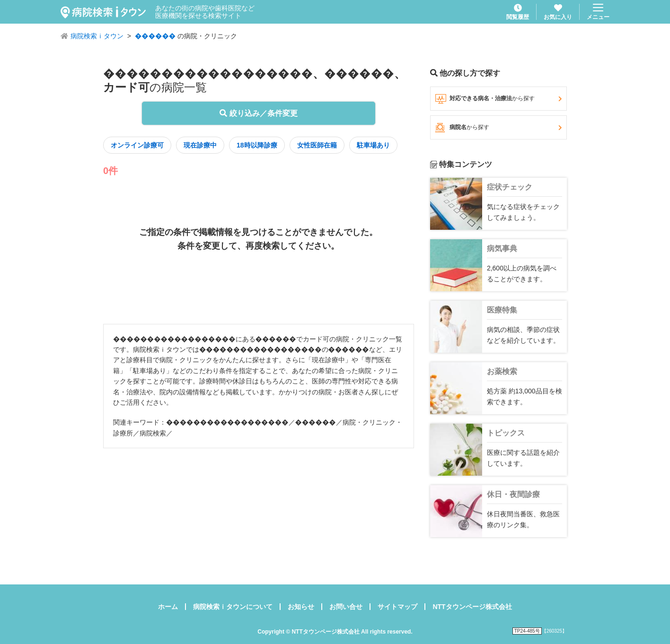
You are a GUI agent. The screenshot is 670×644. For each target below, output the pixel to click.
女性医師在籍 (317, 145)
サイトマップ (397, 607)
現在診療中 (200, 145)
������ (155, 36)
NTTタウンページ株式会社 (472, 607)
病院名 (498, 128)
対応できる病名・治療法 (498, 99)
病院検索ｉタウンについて (233, 607)
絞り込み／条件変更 (258, 113)
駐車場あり (373, 145)
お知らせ (301, 607)
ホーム (168, 607)
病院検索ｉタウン (97, 36)
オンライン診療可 (137, 145)
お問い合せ (346, 607)
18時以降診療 (257, 145)
